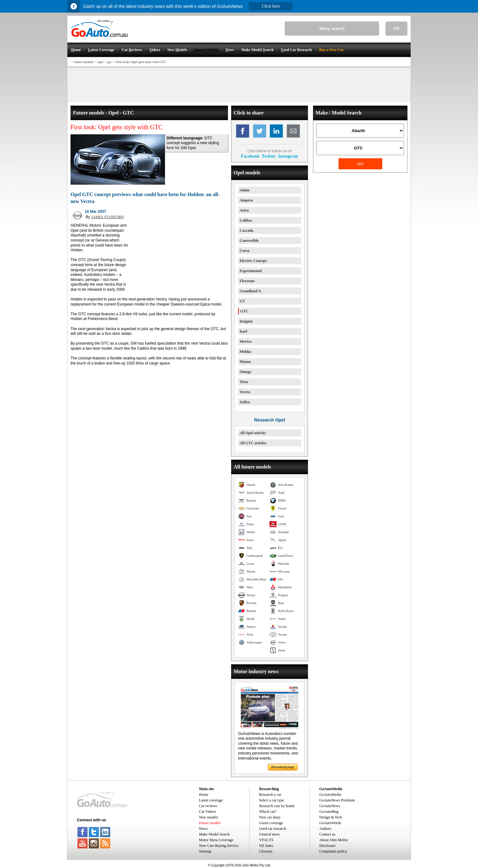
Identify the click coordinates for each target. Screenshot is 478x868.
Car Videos (207, 812)
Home (204, 795)
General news (270, 834)
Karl (243, 331)
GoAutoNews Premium (337, 800)
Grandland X (250, 291)
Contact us (327, 834)
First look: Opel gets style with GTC (141, 62)
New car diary (270, 817)
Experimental (251, 271)
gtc (109, 62)
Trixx (244, 382)
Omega (245, 372)
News (203, 829)
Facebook (250, 156)
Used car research (273, 829)
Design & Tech (331, 817)
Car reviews (208, 806)
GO (397, 28)
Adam (245, 190)
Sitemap (205, 851)
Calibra (246, 220)
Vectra (245, 392)
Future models (210, 823)
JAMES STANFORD (107, 217)
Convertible (249, 241)
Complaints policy (333, 851)
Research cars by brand (277, 806)
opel (100, 62)
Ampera (246, 200)
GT (242, 301)
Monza (245, 362)
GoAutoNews (330, 806)
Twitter (269, 156)
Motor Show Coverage (216, 840)
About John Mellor (334, 840)
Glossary (266, 851)
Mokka (245, 352)
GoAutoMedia (330, 795)
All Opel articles (253, 433)
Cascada (246, 230)
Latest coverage (211, 800)
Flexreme (247, 281)
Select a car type (272, 800)
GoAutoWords (330, 823)
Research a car (270, 795)
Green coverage (271, 823)
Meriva (245, 341)
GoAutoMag (329, 812)
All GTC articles (253, 443)
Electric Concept (253, 261)
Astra (244, 210)
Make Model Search (214, 834)
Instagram (288, 156)
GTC (244, 311)
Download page (283, 767)
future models (84, 62)
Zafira (245, 402)
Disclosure (327, 846)
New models (208, 817)
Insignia (246, 321)
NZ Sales (266, 846)
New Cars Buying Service (219, 846)
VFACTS (266, 840)
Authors (325, 829)
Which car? (268, 812)
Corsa (245, 251)
